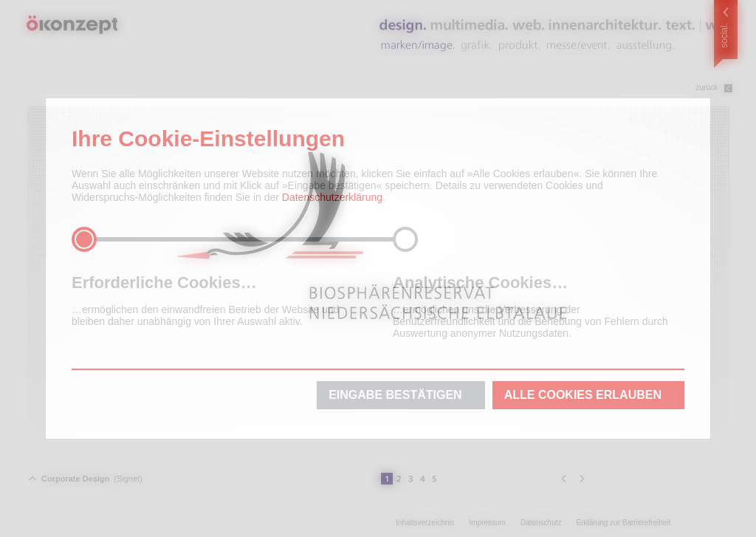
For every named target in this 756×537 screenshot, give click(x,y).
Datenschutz (541, 523)
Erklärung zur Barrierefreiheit (624, 523)
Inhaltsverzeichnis (425, 523)
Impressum (487, 523)
